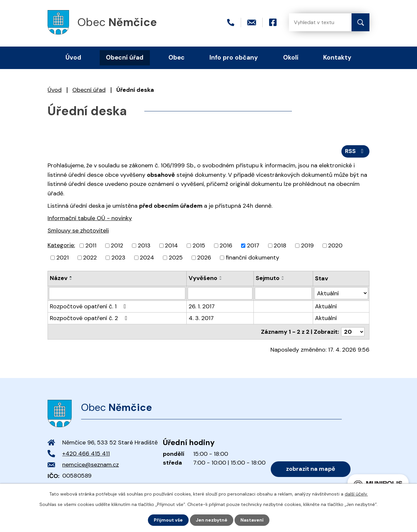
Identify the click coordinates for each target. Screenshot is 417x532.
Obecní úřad (89, 90)
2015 (199, 245)
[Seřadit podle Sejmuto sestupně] (283, 279)
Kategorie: (61, 245)
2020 (335, 245)
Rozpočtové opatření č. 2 (90, 318)
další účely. (356, 494)
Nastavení (252, 520)
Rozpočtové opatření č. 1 (89, 306)
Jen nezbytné (212, 520)
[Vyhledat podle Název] (117, 293)
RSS (356, 151)
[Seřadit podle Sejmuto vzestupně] (283, 277)
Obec (177, 57)
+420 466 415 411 (86, 454)
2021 (63, 258)
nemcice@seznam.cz (91, 465)
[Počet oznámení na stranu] (353, 332)
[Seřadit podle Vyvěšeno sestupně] (221, 279)
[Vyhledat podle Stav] (341, 293)
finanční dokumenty (252, 258)
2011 (91, 245)
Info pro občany (234, 57)
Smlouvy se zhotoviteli (78, 231)
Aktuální (326, 306)
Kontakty (337, 57)
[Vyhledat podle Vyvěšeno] (220, 293)
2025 (176, 258)
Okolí (291, 57)
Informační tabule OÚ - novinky (90, 218)
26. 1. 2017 (202, 306)
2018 (280, 245)
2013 (144, 245)
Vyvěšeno (203, 278)
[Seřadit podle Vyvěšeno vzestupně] (221, 277)
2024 (147, 258)
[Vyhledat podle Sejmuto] (283, 293)
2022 (90, 258)
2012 (117, 245)
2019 (307, 245)
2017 (253, 245)
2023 (118, 258)
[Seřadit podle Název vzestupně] (71, 277)
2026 (204, 258)
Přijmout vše (168, 520)
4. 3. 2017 (201, 318)
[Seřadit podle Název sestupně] (71, 279)
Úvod (55, 90)
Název (59, 278)
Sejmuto (268, 278)
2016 (226, 245)
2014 (171, 245)
